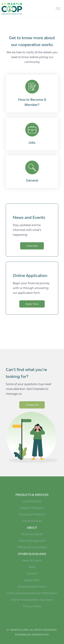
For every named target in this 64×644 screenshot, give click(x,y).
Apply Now (32, 304)
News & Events (32, 560)
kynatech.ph (40, 635)
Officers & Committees (32, 547)
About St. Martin (32, 534)
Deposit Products (32, 508)
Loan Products (32, 501)
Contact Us (32, 405)
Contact (32, 574)
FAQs (32, 567)
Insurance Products (32, 514)
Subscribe (32, 246)
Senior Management (32, 541)
